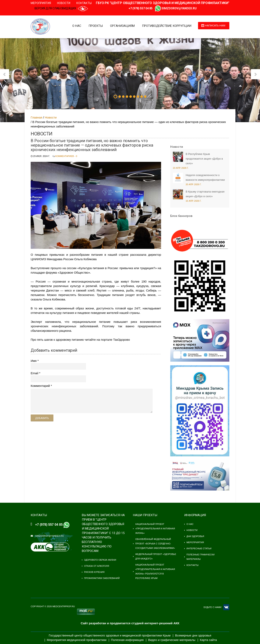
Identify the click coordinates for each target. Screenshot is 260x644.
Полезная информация (127, 640)
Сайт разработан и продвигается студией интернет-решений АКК (130, 623)
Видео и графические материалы (172, 640)
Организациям (122, 26)
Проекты (95, 26)
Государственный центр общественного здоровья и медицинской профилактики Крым (110, 635)
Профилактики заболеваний (102, 578)
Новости (64, 3)
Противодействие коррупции (166, 26)
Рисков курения (94, 572)
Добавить (42, 418)
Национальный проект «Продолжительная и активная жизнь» (155, 529)
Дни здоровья (195, 536)
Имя (34, 361)
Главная (36, 117)
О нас (76, 26)
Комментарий (40, 386)
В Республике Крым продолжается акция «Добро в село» (204, 159)
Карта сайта (208, 640)
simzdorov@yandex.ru (179, 8)
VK (226, 607)
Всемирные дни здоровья (193, 635)
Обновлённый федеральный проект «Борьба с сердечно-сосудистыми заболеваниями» (155, 544)
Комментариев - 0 (66, 156)
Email (35, 373)
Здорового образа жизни (100, 560)
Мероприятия (41, 3)
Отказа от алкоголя (97, 566)
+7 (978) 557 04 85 (141, 8)
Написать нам (215, 26)
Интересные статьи (199, 548)
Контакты (84, 3)
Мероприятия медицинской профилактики (77, 640)
